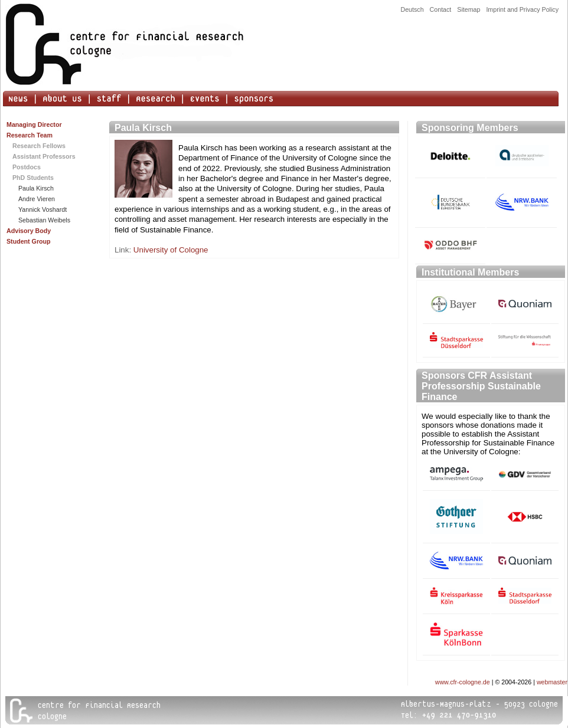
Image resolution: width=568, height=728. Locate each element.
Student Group (29, 241)
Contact (441, 9)
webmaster (552, 682)
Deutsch (412, 9)
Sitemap (469, 9)
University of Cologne (171, 250)
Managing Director (34, 124)
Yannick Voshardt (43, 209)
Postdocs (27, 167)
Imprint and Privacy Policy (522, 9)
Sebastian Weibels (44, 220)
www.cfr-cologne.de (463, 682)
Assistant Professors (44, 156)
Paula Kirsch (36, 188)
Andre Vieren (37, 199)
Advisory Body (29, 231)
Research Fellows (39, 146)
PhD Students (33, 178)
